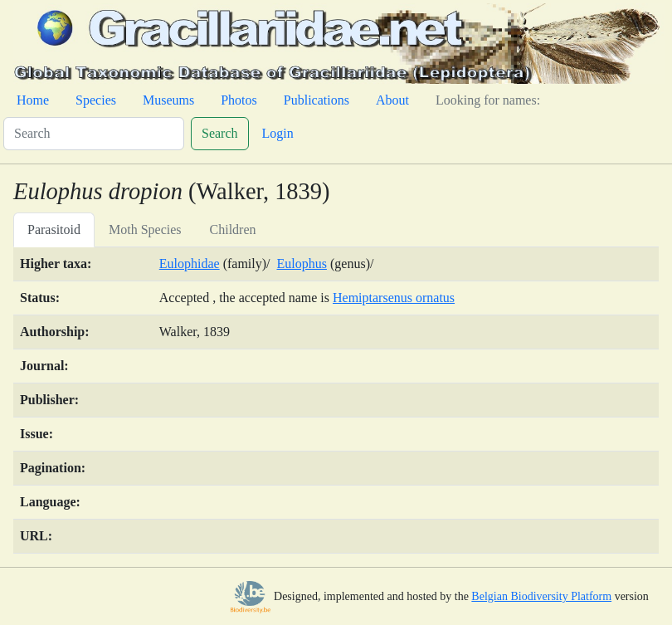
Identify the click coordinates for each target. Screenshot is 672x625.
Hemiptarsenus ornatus (394, 298)
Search (220, 133)
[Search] (94, 134)
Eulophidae (190, 264)
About (392, 100)
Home (33, 100)
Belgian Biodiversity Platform (541, 596)
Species (96, 100)
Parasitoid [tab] (54, 229)
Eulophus (302, 264)
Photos (239, 100)
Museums (168, 100)
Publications (317, 100)
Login (278, 133)
